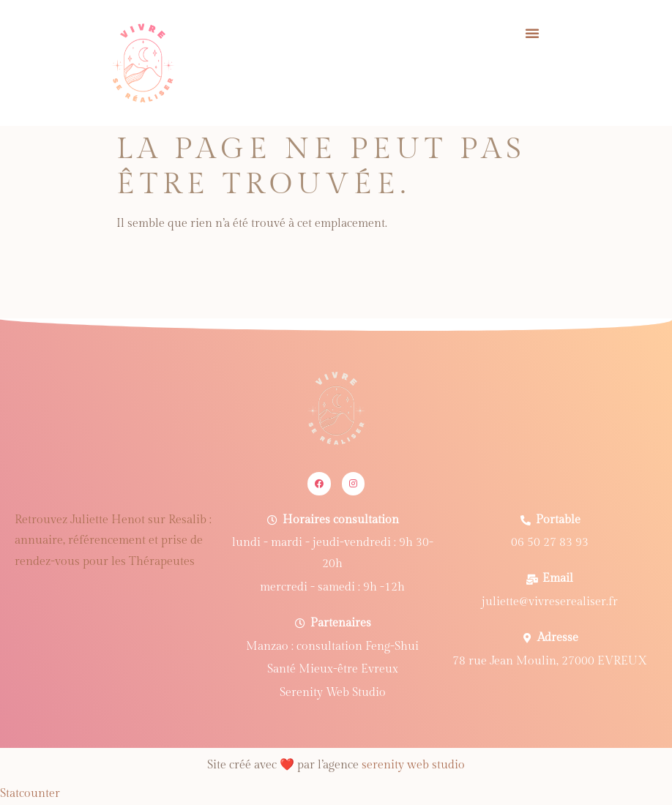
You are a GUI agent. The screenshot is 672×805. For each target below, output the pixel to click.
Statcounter (30, 794)
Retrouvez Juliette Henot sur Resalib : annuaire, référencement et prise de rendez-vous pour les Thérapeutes (113, 541)
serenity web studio (413, 765)
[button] (532, 33)
